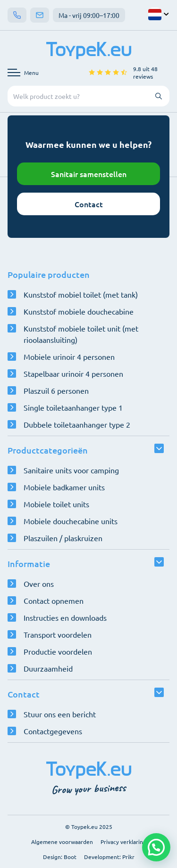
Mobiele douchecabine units (71, 521)
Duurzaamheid (48, 668)
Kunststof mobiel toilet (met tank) (81, 294)
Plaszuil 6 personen (56, 390)
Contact (89, 204)
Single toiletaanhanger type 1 (73, 407)
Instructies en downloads (65, 617)
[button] (156, 847)
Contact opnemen (54, 600)
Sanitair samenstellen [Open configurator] (89, 174)
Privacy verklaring (123, 842)
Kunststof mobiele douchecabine (79, 311)
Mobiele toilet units (56, 504)
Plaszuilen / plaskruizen (63, 538)
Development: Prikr (109, 857)
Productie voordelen (58, 651)
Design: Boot (60, 857)
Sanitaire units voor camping (71, 470)
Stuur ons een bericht (60, 714)
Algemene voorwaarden (62, 842)
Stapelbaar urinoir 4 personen (73, 373)
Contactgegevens (53, 731)
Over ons (39, 584)
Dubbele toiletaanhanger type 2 (77, 424)
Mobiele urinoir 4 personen (69, 357)
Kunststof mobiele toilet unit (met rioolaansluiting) (81, 334)
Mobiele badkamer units (64, 487)
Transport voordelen (58, 634)
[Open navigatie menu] (23, 73)
